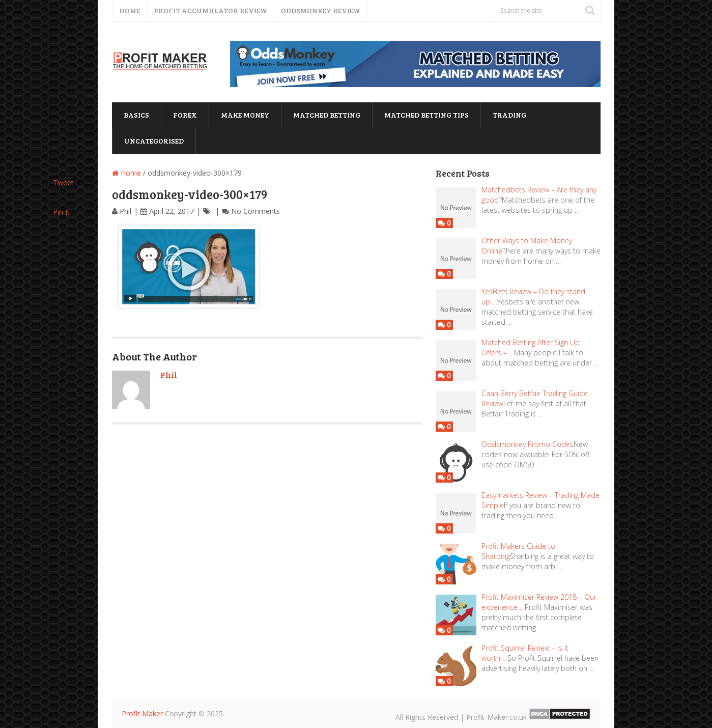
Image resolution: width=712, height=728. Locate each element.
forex (185, 115)
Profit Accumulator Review (210, 10)
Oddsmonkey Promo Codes (528, 444)
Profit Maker (142, 713)
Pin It (61, 212)
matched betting (327, 115)
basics (136, 115)
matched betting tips (426, 115)
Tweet (63, 183)
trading (509, 115)
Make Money (245, 115)
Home (130, 10)
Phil (125, 211)
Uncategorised (154, 141)
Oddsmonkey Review (321, 10)
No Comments (255, 211)
